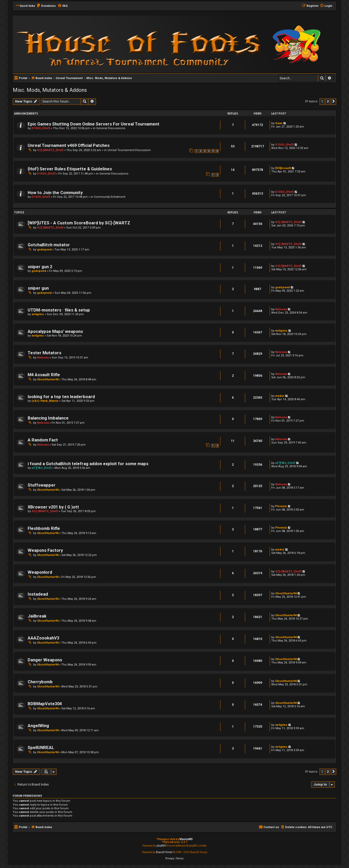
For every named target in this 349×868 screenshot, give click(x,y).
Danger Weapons (45, 660)
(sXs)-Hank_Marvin (45, 401)
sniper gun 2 (40, 267)
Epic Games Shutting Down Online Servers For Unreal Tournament (94, 124)
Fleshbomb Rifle (44, 528)
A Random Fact (43, 440)
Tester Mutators (44, 353)
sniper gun (38, 288)
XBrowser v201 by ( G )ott (53, 507)
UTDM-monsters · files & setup (59, 310)
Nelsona (281, 309)
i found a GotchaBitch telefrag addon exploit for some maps (88, 464)
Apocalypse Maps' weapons (55, 331)
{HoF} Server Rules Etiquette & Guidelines (70, 169)
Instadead (38, 594)
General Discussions (111, 128)
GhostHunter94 (48, 379)
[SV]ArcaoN (283, 168)
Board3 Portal (164, 852)
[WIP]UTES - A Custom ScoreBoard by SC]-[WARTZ (79, 223)
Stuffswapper (42, 485)
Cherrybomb (40, 682)
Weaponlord (40, 572)
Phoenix (281, 506)
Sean (279, 123)
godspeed (44, 250)
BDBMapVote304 (45, 704)
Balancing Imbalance (48, 418)
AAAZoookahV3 (43, 638)
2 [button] (328, 101)
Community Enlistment (110, 197)
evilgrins (38, 314)
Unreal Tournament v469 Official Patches (69, 145)
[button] (334, 101)
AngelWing (38, 726)
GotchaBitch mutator (49, 245)
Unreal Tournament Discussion (129, 150)
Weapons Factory (45, 550)
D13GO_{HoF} (41, 128)
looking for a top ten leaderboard (61, 397)
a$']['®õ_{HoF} (42, 468)
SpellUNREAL (41, 748)
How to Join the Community (55, 193)
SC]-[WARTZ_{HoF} (50, 150)
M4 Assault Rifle (44, 375)
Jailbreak (37, 616)
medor (280, 396)
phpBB (161, 846)
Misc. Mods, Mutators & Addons (50, 90)
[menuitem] (46, 6)
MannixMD (186, 839)
